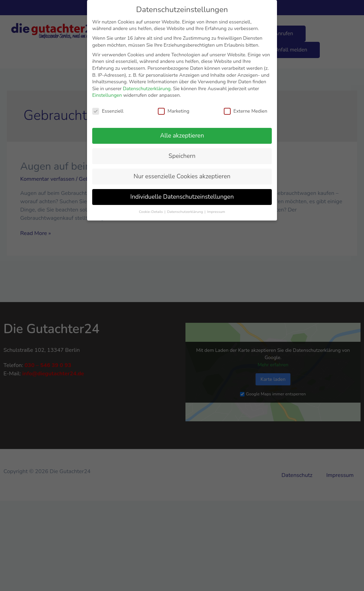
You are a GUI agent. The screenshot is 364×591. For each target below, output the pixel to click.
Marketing (174, 111)
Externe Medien (246, 111)
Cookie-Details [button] (151, 212)
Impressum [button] (216, 212)
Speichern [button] (182, 156)
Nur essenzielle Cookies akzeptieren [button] (182, 176)
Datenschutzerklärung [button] (185, 212)
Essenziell (108, 111)
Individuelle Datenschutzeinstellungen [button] (182, 197)
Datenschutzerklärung (147, 89)
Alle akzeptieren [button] (182, 135)
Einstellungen (107, 95)
